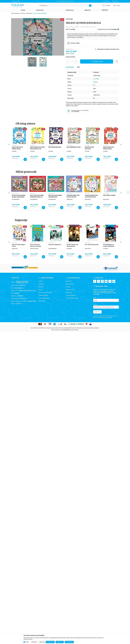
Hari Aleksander (16, 199)
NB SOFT (67, 330)
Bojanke (95, 82)
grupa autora (70, 199)
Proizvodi (23, 13)
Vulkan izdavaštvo (15, 13)
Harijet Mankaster (52, 249)
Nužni (27, 642)
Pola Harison (88, 249)
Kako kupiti (69, 281)
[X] (98, 281)
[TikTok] (110, 281)
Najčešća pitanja (70, 290)
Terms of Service (106, 317)
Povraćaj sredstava (71, 295)
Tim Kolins (106, 249)
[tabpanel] (38, 37)
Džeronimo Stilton (34, 249)
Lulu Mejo (72, 29)
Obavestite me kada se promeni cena (108, 49)
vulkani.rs (57, 330)
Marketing (42, 642)
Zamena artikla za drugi (72, 298)
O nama (41, 281)
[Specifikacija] (70, 67)
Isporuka (68, 287)
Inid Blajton (69, 249)
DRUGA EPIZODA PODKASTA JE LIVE (65, 1)
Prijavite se (97, 312)
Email (95, 298)
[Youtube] (106, 281)
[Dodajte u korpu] (97, 61)
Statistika (34, 642)
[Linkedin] (114, 281)
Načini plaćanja (70, 284)
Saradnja (41, 287)
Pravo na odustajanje (44, 298)
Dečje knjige (29, 13)
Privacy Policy (96, 317)
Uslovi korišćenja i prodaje (45, 292)
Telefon (95, 304)
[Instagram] (102, 281)
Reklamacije (69, 292)
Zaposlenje (41, 284)
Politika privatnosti (43, 295)
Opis (78, 67)
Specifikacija (70, 67)
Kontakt (41, 290)
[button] (117, 6)
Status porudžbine (16, 1)
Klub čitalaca (42, 301)
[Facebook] (95, 281)
